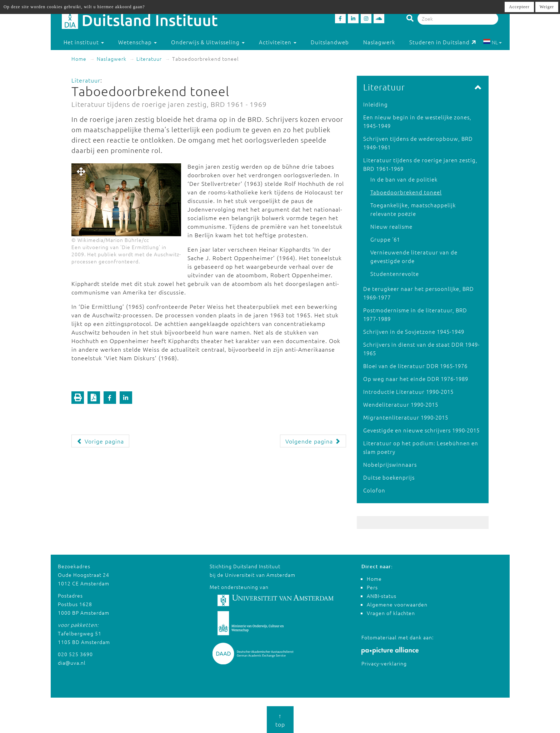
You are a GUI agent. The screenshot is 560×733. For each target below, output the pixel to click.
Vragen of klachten (391, 613)
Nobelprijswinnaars (390, 464)
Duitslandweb (330, 42)
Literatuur (149, 59)
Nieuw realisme (391, 226)
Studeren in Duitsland (443, 42)
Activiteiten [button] (278, 42)
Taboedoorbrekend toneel (406, 192)
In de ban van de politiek (404, 179)
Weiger (547, 7)
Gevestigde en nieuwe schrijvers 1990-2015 (421, 430)
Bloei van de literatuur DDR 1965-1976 (415, 366)
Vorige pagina (100, 441)
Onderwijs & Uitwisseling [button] (208, 42)
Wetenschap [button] (137, 42)
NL (492, 42)
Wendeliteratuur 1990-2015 (401, 404)
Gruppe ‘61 (385, 239)
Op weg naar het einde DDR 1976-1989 (416, 379)
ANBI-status (382, 596)
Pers (372, 587)
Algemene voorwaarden (397, 604)
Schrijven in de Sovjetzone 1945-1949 (414, 331)
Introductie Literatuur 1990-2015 (408, 392)
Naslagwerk (379, 42)
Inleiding (376, 104)
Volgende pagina (313, 441)
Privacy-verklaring (384, 663)
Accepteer (519, 7)
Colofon (374, 490)
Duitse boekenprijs (389, 477)
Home (79, 59)
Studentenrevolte (395, 274)
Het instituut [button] (84, 42)
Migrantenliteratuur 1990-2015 (406, 417)
